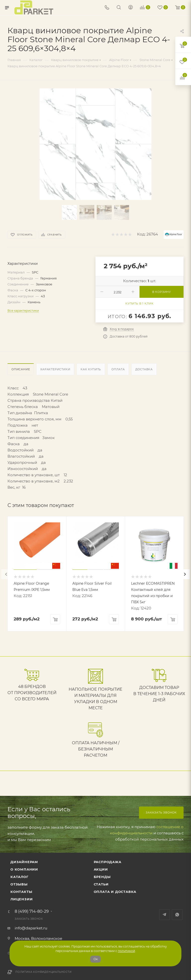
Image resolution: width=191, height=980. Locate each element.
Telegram (165, 915)
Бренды (102, 877)
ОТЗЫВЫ (19, 884)
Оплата (118, 369)
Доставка (144, 369)
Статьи (101, 884)
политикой (126, 951)
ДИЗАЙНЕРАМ (24, 862)
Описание (21, 369)
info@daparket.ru (31, 928)
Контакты (21, 892)
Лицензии (22, 899)
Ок (96, 959)
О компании (24, 869)
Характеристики (55, 369)
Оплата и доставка (115, 892)
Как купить (91, 369)
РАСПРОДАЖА (108, 862)
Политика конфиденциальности (44, 972)
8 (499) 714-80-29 (32, 912)
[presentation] (6, 574)
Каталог (20, 877)
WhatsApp (177, 915)
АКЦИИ (101, 869)
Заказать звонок (161, 812)
